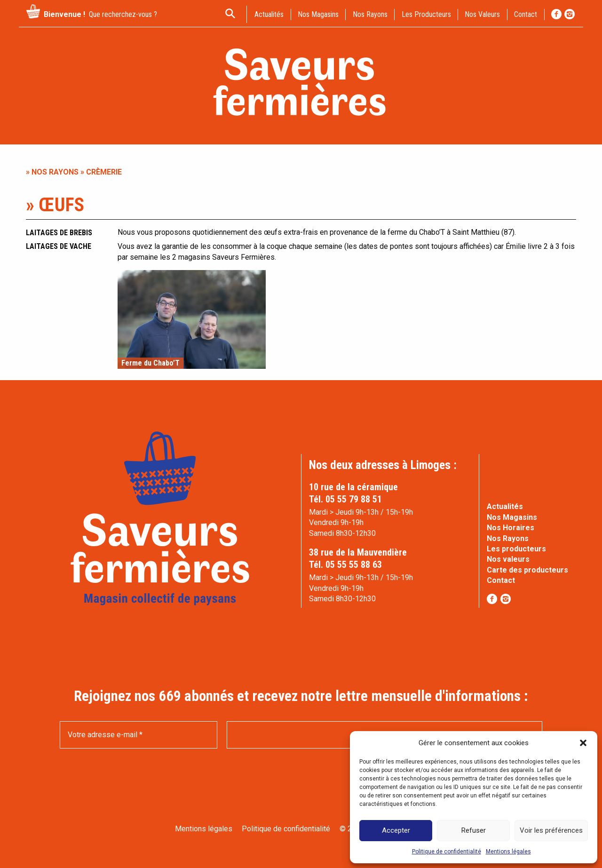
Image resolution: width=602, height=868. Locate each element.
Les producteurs (426, 14)
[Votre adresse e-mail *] (139, 735)
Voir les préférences (551, 830)
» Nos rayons (52, 172)
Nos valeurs (482, 14)
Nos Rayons (508, 538)
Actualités (505, 506)
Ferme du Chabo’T (150, 363)
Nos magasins (318, 14)
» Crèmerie (100, 172)
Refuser (474, 830)
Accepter (396, 830)
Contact (501, 580)
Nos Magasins (512, 517)
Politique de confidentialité (447, 852)
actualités (269, 14)
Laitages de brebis (59, 233)
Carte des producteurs (527, 570)
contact (526, 14)
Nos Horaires (511, 528)
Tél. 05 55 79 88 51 (345, 499)
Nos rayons (370, 14)
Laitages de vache (59, 246)
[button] (583, 743)
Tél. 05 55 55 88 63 (345, 565)
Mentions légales (508, 852)
